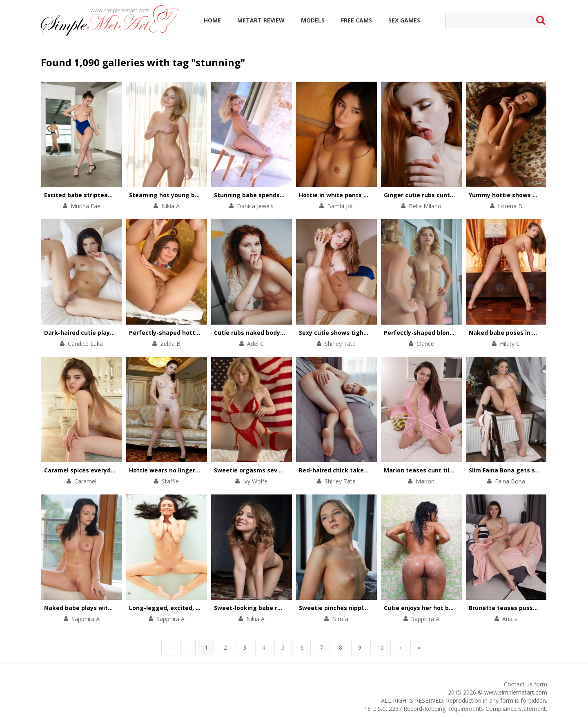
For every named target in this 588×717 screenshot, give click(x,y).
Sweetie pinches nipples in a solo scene (357, 608)
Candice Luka (85, 344)
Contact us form (526, 684)
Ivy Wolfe (255, 481)
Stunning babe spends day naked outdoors (277, 195)
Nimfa (340, 619)
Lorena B (510, 206)
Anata (510, 619)
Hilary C (510, 344)
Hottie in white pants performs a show (356, 195)
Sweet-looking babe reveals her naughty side (281, 608)
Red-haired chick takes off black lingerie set (364, 470)
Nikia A (170, 206)
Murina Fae (86, 206)
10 (381, 647)
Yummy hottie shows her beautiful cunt (528, 195)
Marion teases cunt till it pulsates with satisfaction (460, 470)
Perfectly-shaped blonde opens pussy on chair (452, 333)
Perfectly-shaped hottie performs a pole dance (199, 333)
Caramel (85, 481)
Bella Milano (425, 206)
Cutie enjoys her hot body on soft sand (441, 608)
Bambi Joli (340, 206)
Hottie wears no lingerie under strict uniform (196, 470)
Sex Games (404, 20)
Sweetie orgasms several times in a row (273, 470)
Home (212, 20)
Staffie (170, 481)
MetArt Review (261, 20)
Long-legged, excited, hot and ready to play (194, 608)
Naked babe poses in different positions (528, 333)
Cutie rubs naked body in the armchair (271, 333)
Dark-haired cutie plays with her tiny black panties (119, 333)
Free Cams (356, 20)
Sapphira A (86, 619)
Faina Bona (510, 481)
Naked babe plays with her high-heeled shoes (112, 608)
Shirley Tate (340, 344)
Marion (425, 481)
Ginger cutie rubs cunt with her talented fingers (455, 195)
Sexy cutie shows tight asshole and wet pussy (367, 333)
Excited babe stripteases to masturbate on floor (116, 195)
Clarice (425, 344)
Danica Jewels (255, 206)
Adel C (255, 344)
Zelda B (170, 344)
